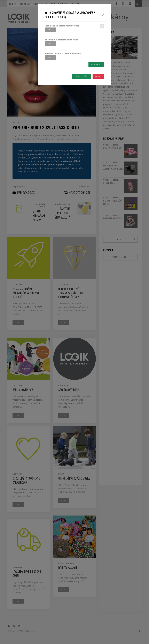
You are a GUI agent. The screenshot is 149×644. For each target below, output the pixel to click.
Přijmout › (96, 65)
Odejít (98, 76)
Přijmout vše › (82, 76)
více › (50, 30)
